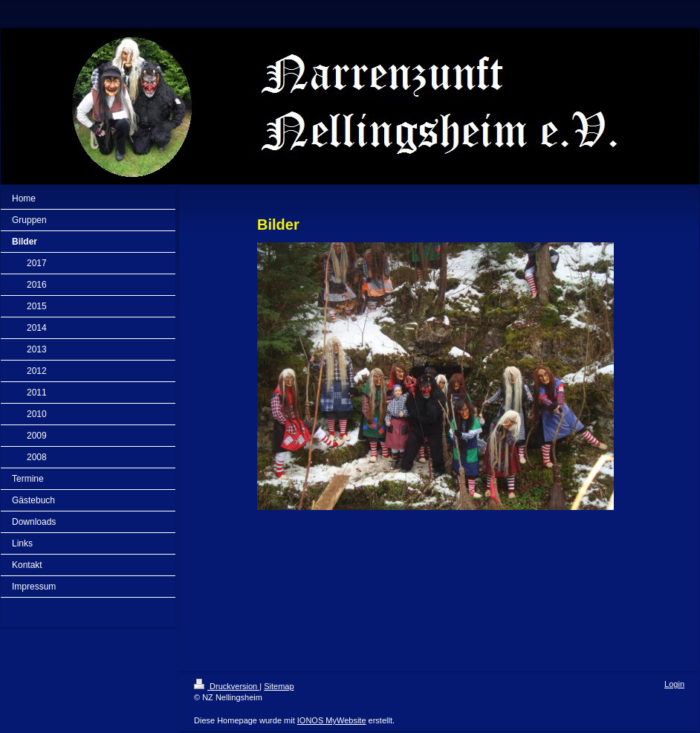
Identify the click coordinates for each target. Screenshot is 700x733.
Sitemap (279, 686)
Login (674, 684)
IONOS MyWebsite (332, 720)
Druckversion (227, 686)
